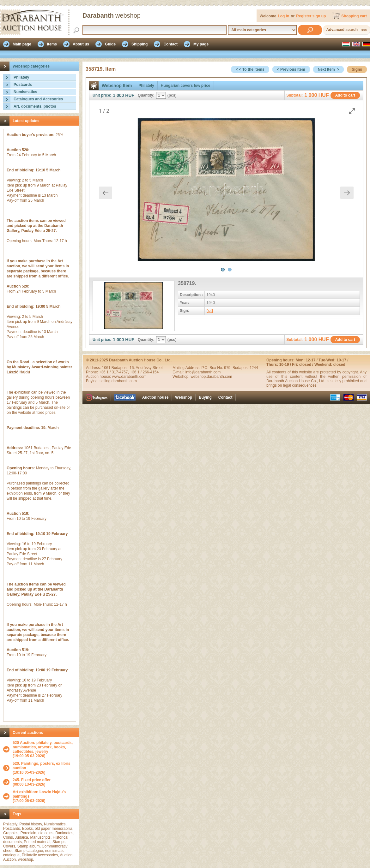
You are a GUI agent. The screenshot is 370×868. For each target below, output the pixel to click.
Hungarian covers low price (186, 86)
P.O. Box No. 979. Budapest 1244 (230, 368)
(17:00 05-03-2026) (44, 796)
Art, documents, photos (35, 106)
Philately (21, 77)
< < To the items (250, 69)
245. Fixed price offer (32, 780)
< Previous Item (291, 69)
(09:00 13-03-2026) (32, 782)
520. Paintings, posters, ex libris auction (42, 766)
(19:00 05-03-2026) (44, 749)
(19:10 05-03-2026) (44, 768)
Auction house (155, 397)
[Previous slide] (106, 193)
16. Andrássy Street (146, 368)
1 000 (118, 95)
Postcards (23, 85)
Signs (357, 69)
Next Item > (329, 69)
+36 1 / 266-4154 (144, 372)
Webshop (184, 397)
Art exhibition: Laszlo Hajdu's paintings (39, 794)
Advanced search (342, 30)
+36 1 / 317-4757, (114, 372)
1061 (107, 368)
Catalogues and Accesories (38, 99)
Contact (225, 397)
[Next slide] (347, 193)
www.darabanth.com (129, 377)
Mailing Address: (187, 368)
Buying (205, 397)
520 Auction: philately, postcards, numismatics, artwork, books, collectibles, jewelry (43, 747)
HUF (130, 95)
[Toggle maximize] (352, 111)
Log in (283, 16)
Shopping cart (354, 16)
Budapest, (121, 368)
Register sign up (311, 16)
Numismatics (25, 92)
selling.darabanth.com (118, 381)
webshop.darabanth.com (211, 377)
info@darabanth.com (203, 372)
